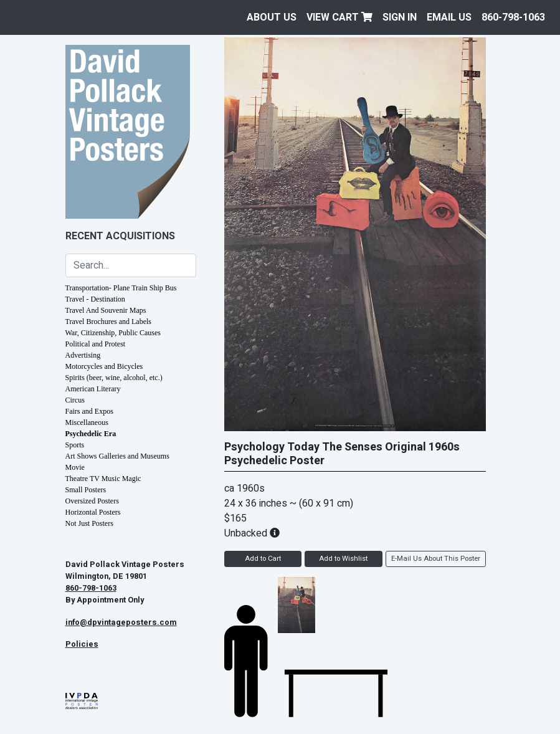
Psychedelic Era (91, 434)
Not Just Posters (89, 523)
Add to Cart (263, 559)
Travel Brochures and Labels (109, 322)
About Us (272, 17)
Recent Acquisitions (120, 236)
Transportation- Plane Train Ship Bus (121, 288)
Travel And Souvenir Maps (106, 310)
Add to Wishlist (343, 559)
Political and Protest (96, 344)
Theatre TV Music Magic (103, 479)
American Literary (93, 389)
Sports (75, 445)
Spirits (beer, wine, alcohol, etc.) (114, 378)
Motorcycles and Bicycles (104, 366)
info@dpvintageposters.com (121, 622)
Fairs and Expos (89, 411)
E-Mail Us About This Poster (436, 559)
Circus (75, 400)
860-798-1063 (513, 17)
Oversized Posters (92, 501)
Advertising (83, 355)
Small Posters (86, 490)
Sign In (400, 17)
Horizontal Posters (93, 512)
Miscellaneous (87, 422)
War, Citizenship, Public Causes (113, 333)
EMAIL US (449, 17)
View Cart (339, 17)
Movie (75, 467)
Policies (82, 644)
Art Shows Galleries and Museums (117, 456)
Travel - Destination (95, 299)
